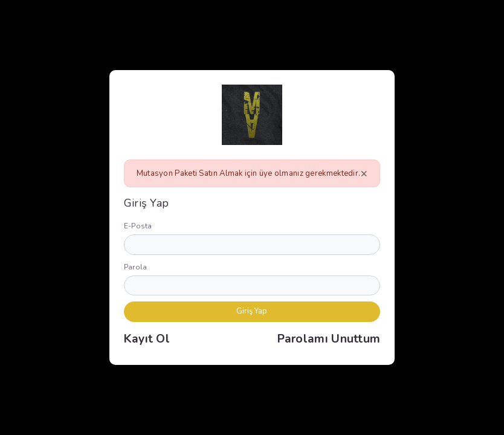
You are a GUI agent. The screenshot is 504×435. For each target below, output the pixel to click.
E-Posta (138, 226)
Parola (136, 267)
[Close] (364, 173)
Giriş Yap (252, 311)
